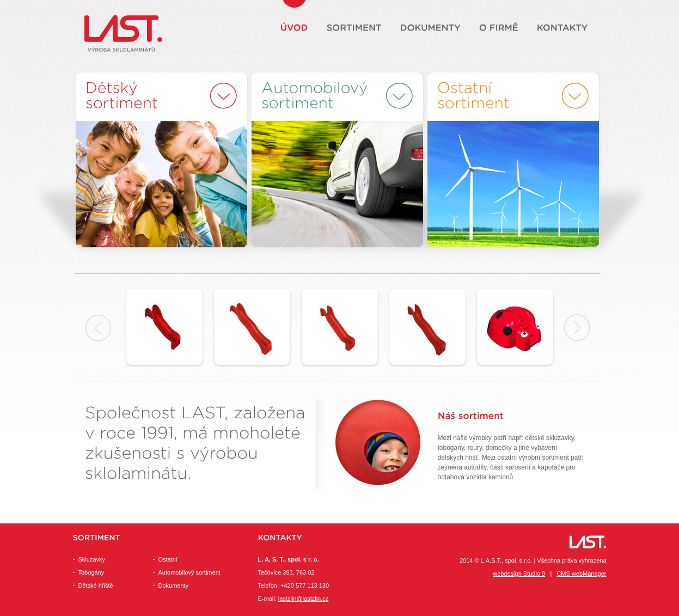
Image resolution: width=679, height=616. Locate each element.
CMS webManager (581, 574)
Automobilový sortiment (189, 572)
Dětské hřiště (96, 585)
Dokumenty (174, 585)
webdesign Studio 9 (519, 574)
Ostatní (168, 559)
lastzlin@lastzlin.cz (303, 599)
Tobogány (91, 572)
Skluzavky (92, 559)
